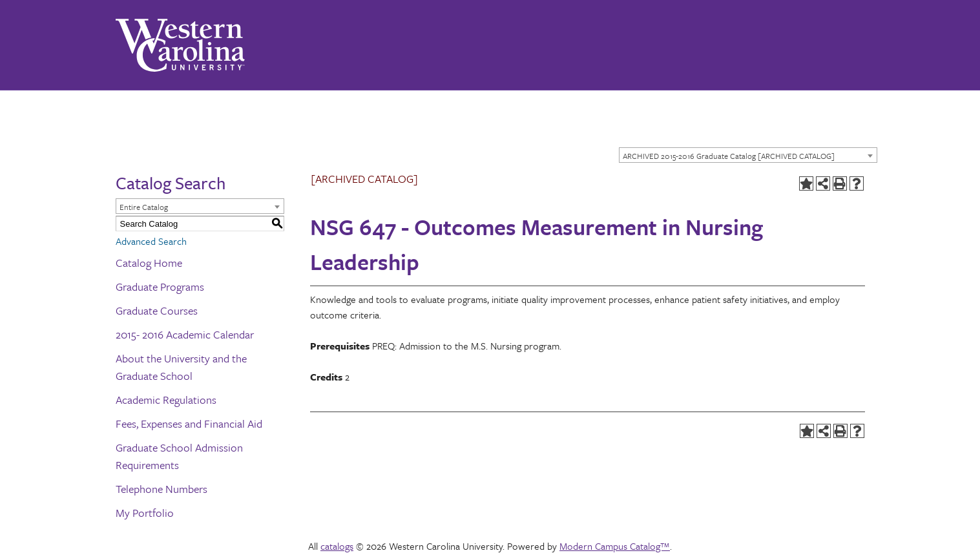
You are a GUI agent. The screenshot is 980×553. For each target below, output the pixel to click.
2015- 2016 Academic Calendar (185, 334)
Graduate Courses (157, 310)
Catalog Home (149, 263)
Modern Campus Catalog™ (615, 546)
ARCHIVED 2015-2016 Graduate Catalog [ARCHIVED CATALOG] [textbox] (729, 156)
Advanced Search (151, 241)
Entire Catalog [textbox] (144, 207)
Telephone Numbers (162, 489)
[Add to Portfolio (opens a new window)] (806, 183)
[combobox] (748, 155)
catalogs (337, 546)
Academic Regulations (166, 400)
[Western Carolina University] (180, 45)
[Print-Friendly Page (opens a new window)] (840, 183)
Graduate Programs (160, 287)
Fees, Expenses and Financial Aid (189, 423)
